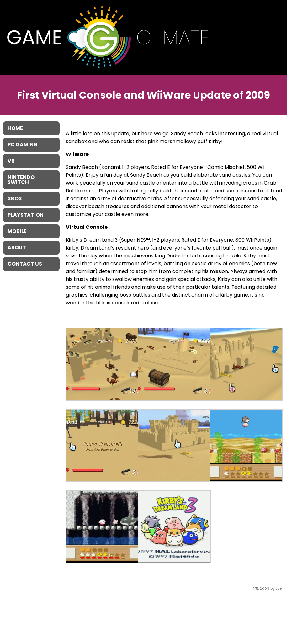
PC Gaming (23, 145)
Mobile (17, 231)
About (17, 247)
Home (15, 128)
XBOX (15, 199)
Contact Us (25, 264)
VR (11, 161)
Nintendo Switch (21, 180)
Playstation (26, 215)
